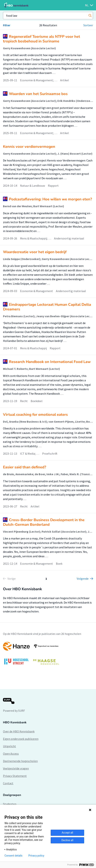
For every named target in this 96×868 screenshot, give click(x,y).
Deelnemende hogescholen (20, 761)
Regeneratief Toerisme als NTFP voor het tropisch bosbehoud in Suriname (42, 39)
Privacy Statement (15, 776)
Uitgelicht (9, 746)
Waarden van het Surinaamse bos (38, 94)
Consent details (13, 856)
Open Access (11, 754)
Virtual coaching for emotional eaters (35, 415)
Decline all (67, 840)
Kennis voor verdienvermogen (29, 147)
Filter (7, 25)
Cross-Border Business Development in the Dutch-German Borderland (44, 522)
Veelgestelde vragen (16, 768)
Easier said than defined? (25, 467)
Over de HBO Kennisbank (19, 731)
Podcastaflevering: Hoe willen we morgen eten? (50, 199)
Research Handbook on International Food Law (50, 362)
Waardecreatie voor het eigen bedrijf (35, 252)
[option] (48, 655)
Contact (8, 783)
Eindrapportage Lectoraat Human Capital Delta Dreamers (47, 307)
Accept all (67, 833)
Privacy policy (36, 856)
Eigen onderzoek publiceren (21, 739)
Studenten (10, 804)
